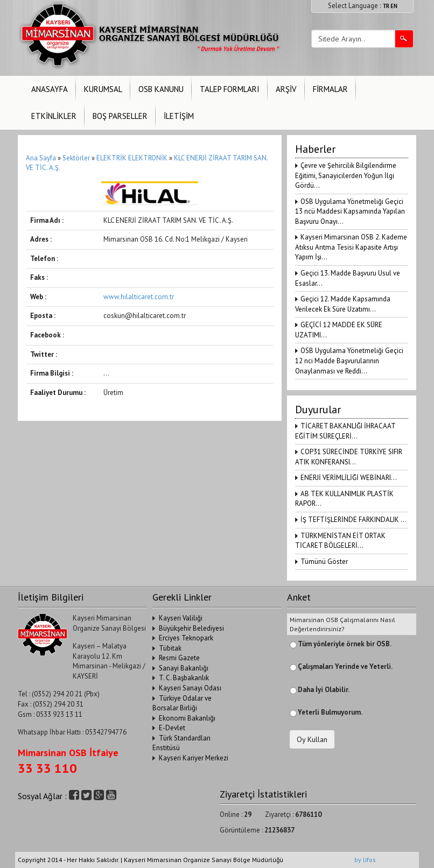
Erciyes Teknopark (186, 638)
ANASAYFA (50, 89)
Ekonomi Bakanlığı (187, 718)
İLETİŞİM (179, 116)
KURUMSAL (103, 89)
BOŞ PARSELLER (120, 116)
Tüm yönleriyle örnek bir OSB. (345, 644)
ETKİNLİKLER (54, 116)
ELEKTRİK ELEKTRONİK (133, 158)
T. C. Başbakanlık (184, 678)
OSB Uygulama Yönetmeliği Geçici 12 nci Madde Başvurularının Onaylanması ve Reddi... (349, 361)
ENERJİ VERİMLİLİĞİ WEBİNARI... (349, 478)
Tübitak (170, 648)
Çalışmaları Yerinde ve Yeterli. (345, 666)
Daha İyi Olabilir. (324, 690)
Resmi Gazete (179, 658)
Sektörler (76, 158)
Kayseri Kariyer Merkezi (194, 758)
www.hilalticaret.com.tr (139, 297)
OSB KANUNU (161, 89)
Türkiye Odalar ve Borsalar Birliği (182, 703)
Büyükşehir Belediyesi (191, 628)
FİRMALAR (330, 89)
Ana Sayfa (41, 158)
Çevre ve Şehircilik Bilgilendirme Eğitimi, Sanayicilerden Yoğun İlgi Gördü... (346, 175)
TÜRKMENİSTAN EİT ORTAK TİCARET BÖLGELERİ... (340, 541)
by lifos (365, 860)
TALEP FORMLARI (230, 89)
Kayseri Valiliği (181, 618)
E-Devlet (172, 728)
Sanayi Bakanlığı (184, 668)
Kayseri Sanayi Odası (190, 688)
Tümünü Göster (324, 562)
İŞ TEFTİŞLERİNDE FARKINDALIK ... (353, 520)
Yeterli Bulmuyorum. (330, 712)
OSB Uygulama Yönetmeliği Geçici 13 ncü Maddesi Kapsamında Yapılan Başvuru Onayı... (350, 211)
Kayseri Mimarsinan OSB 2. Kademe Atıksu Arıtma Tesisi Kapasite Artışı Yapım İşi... (351, 247)
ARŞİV (286, 89)
